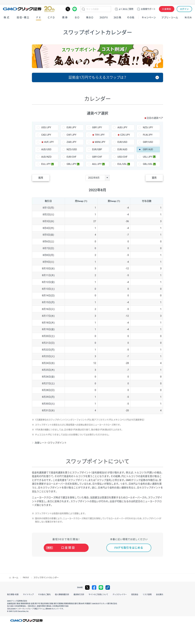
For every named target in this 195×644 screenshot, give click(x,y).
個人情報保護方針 (62, 595)
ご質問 (126, 9)
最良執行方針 (79, 595)
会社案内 (160, 595)
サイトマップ (28, 595)
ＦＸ (39, 17)
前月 (41, 178)
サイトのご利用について (98, 595)
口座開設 (167, 9)
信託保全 (135, 595)
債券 (65, 17)
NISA (188, 17)
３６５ (117, 17)
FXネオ (26, 578)
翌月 (154, 178)
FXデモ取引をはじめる (129, 548)
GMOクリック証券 (29, 9)
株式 (7, 17)
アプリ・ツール (170, 17)
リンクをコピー (108, 587)
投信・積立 (23, 17)
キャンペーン (149, 17)
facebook (94, 587)
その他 (131, 17)
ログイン (184, 9)
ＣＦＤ (51, 17)
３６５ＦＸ (104, 17)
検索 (83, 9)
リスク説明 (147, 595)
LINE (75, 9)
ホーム (15, 578)
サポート (148, 9)
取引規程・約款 (13, 595)
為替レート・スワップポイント (51, 443)
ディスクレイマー (120, 595)
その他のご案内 (44, 595)
